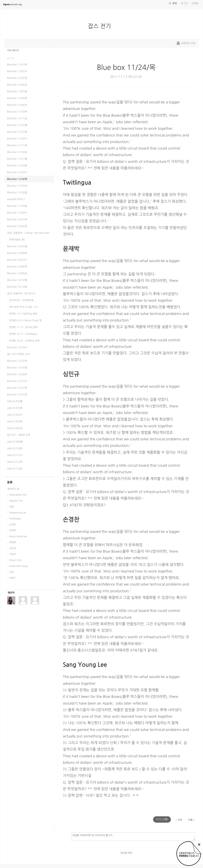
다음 (190, 820)
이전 (180, 820)
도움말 (195, 3)
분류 (10, 482)
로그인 (184, 3)
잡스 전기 (101, 26)
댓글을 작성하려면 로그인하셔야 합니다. (133, 837)
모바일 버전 (126, 853)
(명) (162, 819)
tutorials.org (12, 4)
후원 (175, 3)
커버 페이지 (13, 51)
